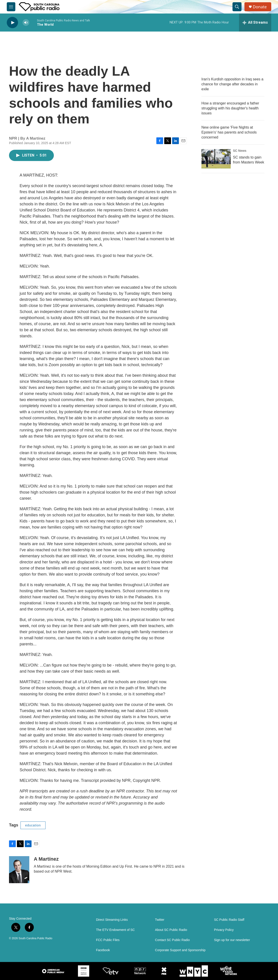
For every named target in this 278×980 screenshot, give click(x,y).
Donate (260, 7)
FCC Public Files (108, 940)
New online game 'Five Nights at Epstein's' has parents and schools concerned (229, 132)
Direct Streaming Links (112, 920)
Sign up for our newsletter (232, 940)
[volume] (26, 23)
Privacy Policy (224, 930)
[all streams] (255, 23)
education (33, 825)
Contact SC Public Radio (172, 940)
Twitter (160, 920)
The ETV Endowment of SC (115, 930)
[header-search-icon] (237, 7)
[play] (12, 23)
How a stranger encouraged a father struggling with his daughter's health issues (230, 108)
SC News (240, 151)
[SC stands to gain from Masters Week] (216, 159)
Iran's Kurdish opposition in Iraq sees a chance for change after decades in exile (232, 84)
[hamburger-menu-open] (11, 7)
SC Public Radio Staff (229, 920)
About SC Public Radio (171, 930)
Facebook (103, 950)
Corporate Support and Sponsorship (180, 950)
